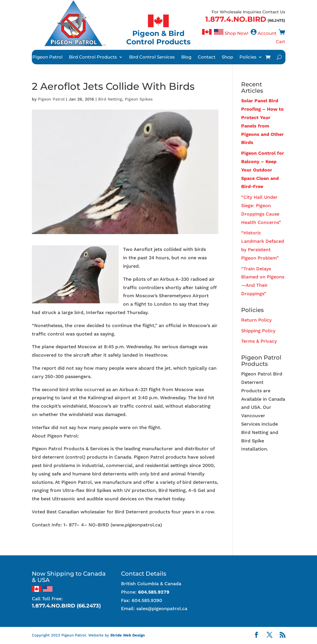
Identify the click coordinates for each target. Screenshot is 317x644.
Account (267, 33)
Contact (207, 57)
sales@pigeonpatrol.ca (162, 609)
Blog (186, 57)
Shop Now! (237, 33)
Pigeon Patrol (47, 57)
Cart (281, 42)
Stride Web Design (128, 635)
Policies (248, 57)
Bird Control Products (93, 57)
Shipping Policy (258, 331)
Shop (227, 57)
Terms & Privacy (259, 341)
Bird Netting (110, 99)
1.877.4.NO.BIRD (236, 19)
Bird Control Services (152, 57)
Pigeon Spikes (139, 99)
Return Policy (256, 320)
